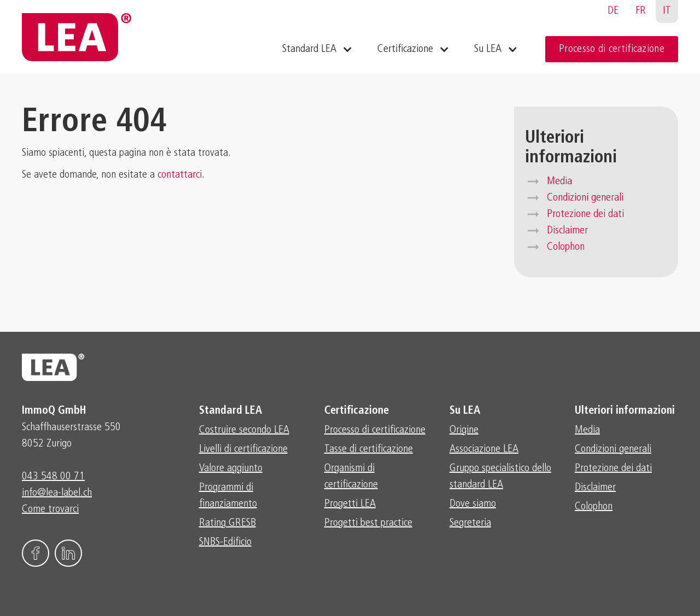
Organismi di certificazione (351, 477)
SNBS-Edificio (225, 542)
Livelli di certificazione (243, 449)
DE (613, 11)
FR (641, 11)
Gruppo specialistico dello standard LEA (500, 477)
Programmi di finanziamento (228, 496)
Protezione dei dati (585, 214)
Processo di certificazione (612, 49)
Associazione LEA (484, 449)
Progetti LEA (350, 504)
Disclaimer (567, 231)
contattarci (180, 175)
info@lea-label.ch (57, 493)
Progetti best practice (368, 523)
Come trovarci (50, 509)
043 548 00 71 (53, 477)
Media (559, 181)
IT (667, 11)
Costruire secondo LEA (244, 430)
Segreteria (470, 523)
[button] (316, 49)
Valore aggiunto (231, 468)
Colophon (566, 247)
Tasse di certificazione (369, 449)
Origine (464, 430)
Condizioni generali (585, 198)
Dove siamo (473, 504)
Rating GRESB (227, 523)
